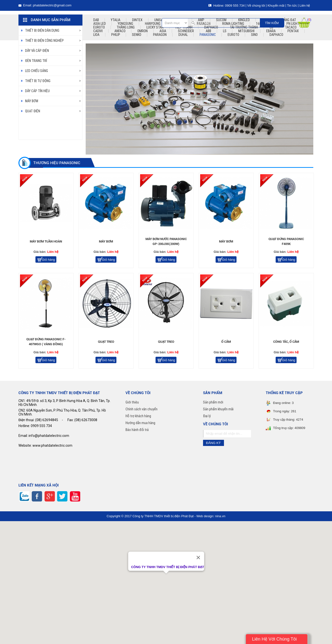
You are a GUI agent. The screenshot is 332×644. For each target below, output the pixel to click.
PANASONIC (208, 35)
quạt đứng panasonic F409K (286, 241)
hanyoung (153, 24)
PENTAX (293, 31)
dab (96, 20)
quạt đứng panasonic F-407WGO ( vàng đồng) (46, 342)
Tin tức (292, 6)
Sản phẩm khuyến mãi (218, 409)
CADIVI (98, 31)
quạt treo (106, 342)
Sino (254, 35)
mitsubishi (246, 31)
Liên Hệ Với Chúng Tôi (274, 639)
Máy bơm (32, 101)
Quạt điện (33, 111)
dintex (137, 20)
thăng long (126, 27)
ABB (208, 31)
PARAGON (160, 35)
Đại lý (207, 416)
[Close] (198, 558)
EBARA (271, 31)
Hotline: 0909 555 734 (226, 6)
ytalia (116, 20)
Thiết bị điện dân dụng (42, 30)
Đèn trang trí (36, 61)
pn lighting (295, 24)
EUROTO (233, 35)
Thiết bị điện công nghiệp (44, 41)
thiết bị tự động (38, 81)
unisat (159, 20)
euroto (99, 27)
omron (142, 31)
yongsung (125, 24)
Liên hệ (305, 6)
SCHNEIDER (186, 31)
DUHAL (183, 35)
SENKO (137, 35)
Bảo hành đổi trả (137, 430)
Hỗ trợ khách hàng (138, 416)
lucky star (155, 27)
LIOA (96, 35)
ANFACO (120, 31)
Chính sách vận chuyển (142, 409)
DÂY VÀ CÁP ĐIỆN (37, 51)
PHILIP (116, 35)
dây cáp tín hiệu (37, 91)
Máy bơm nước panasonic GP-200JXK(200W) (166, 241)
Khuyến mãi (276, 6)
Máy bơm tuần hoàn (46, 241)
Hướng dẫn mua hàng (140, 423)
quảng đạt (288, 20)
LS (225, 31)
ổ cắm (226, 342)
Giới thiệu (132, 402)
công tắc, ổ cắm (286, 342)
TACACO (291, 27)
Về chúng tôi (256, 6)
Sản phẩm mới (213, 402)
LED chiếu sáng (37, 71)
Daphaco (276, 35)
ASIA (163, 31)
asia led (100, 24)
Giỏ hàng (48, 260)
